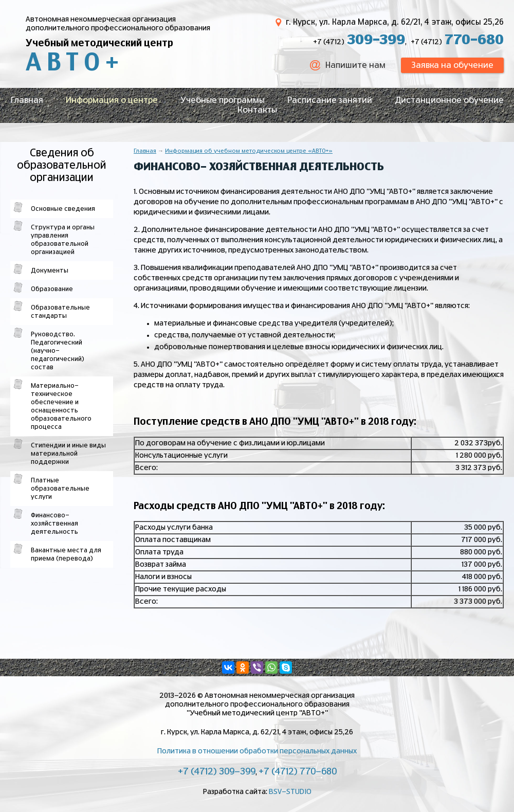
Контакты (257, 110)
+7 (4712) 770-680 (298, 772)
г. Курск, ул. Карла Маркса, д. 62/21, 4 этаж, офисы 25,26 (395, 22)
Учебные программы (223, 100)
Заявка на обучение (452, 65)
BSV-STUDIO (290, 792)
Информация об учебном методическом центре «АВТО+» (249, 151)
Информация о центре (112, 100)
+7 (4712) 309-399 (217, 772)
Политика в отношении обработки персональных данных (257, 751)
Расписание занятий (330, 100)
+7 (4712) (359, 42)
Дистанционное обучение (449, 100)
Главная (27, 100)
